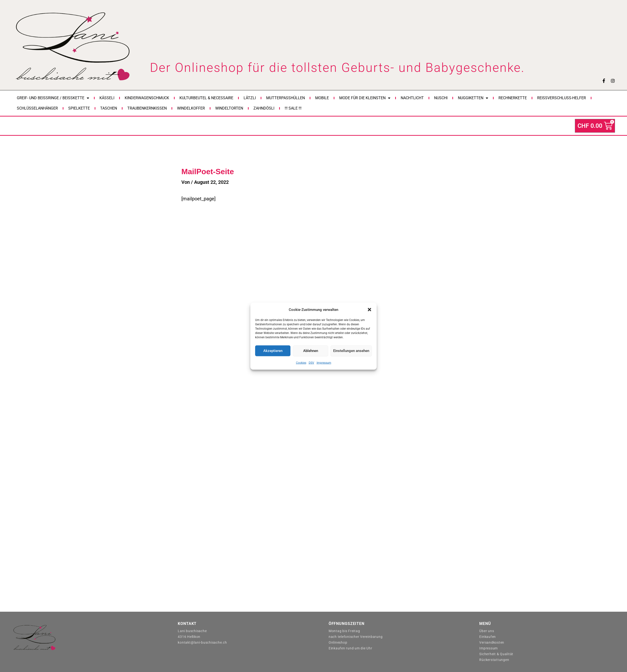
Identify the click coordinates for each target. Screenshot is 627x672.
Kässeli (107, 98)
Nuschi (441, 98)
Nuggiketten (473, 98)
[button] (369, 309)
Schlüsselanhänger (37, 108)
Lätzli (250, 98)
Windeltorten (229, 108)
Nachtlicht (412, 98)
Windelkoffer (191, 108)
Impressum (324, 363)
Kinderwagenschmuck (147, 98)
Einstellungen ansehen (351, 351)
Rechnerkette (513, 98)
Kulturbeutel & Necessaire (206, 98)
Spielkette (79, 108)
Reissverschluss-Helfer (562, 98)
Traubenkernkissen (147, 108)
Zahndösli (264, 108)
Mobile (322, 98)
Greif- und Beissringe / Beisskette (53, 98)
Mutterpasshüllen (286, 98)
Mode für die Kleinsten (365, 98)
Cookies (301, 363)
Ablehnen (311, 351)
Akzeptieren (273, 351)
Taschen (109, 108)
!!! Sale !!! (293, 108)
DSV (311, 363)
